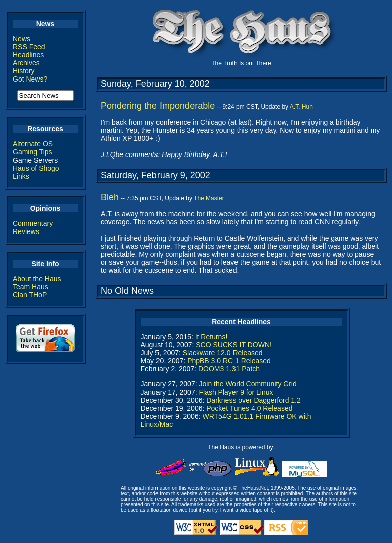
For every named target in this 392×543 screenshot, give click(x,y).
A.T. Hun (301, 107)
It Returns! (212, 337)
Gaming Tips (32, 152)
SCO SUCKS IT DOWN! (234, 345)
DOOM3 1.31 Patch (229, 369)
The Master (209, 198)
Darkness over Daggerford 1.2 (254, 400)
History (24, 71)
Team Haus (30, 287)
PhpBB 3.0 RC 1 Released (229, 361)
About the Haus (37, 279)
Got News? (30, 79)
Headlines (28, 55)
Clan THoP (30, 295)
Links (21, 176)
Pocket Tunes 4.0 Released (249, 408)
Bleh (110, 197)
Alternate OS (33, 144)
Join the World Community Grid (248, 384)
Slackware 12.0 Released (223, 353)
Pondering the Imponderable (158, 106)
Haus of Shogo (36, 168)
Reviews (26, 231)
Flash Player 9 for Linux (236, 392)
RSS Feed (29, 47)
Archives (26, 63)
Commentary (33, 223)
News (21, 39)
